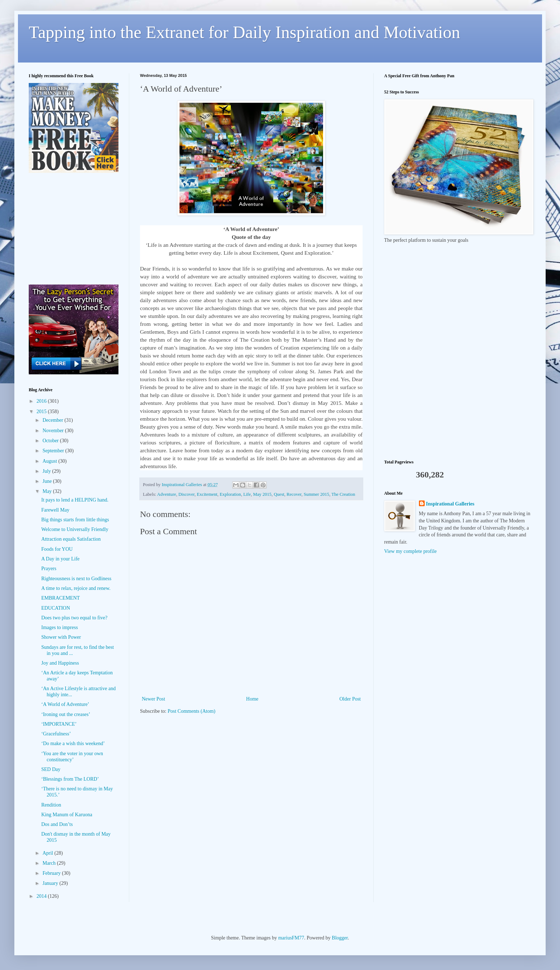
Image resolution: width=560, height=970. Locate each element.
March (50, 863)
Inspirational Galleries (450, 504)
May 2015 (262, 494)
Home (252, 699)
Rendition (51, 805)
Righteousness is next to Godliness (76, 579)
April (48, 853)
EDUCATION (56, 608)
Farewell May (55, 510)
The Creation (343, 494)
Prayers (49, 569)
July (47, 471)
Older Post (350, 699)
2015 (42, 412)
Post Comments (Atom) (192, 711)
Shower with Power (61, 637)
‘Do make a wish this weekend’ (73, 743)
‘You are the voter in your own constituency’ (72, 757)
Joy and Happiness (60, 663)
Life (247, 494)
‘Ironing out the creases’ (66, 714)
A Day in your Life (60, 559)
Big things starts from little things (75, 520)
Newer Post (153, 699)
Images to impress (60, 627)
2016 (42, 401)
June (48, 481)
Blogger (340, 938)
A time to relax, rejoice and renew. (76, 588)
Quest (279, 494)
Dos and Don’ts (57, 824)
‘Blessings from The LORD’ (70, 779)
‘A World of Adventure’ (65, 704)
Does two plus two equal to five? (74, 618)
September (54, 451)
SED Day (51, 769)
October (51, 441)
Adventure (167, 494)
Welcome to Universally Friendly (75, 529)
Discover (186, 494)
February (52, 873)
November (54, 431)
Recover (294, 494)
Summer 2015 (316, 494)
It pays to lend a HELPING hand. (75, 500)
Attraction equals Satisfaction (71, 539)
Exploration (230, 494)
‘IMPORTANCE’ (59, 724)
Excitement (207, 494)
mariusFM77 (291, 938)
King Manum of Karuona (67, 815)
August (50, 461)
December (53, 420)
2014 (42, 896)
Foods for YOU (57, 549)
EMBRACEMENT (60, 598)
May (48, 491)
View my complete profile (410, 551)
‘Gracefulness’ (56, 734)
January (51, 883)
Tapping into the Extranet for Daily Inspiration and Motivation (244, 32)
